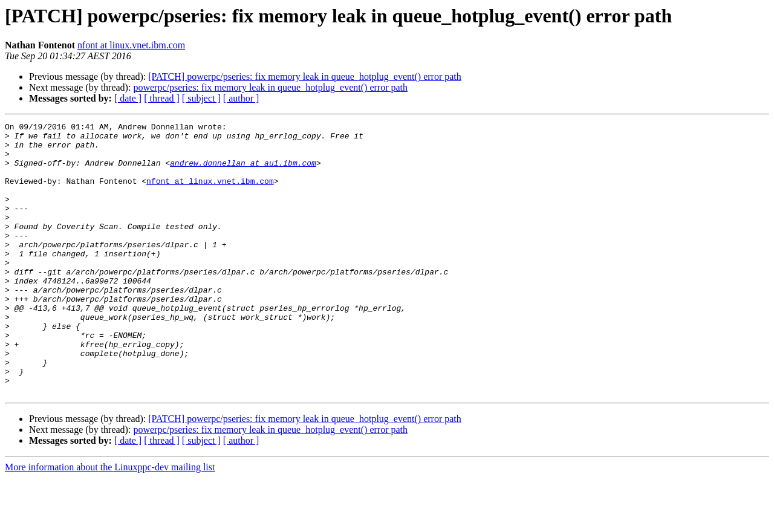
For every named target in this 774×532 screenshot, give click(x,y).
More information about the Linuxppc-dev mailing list (110, 521)
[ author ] (241, 98)
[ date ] (128, 98)
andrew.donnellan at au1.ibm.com (243, 172)
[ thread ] (162, 98)
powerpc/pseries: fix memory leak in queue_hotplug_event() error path (270, 87)
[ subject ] (201, 98)
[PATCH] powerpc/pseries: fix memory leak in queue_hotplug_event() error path (305, 76)
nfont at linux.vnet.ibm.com (131, 45)
